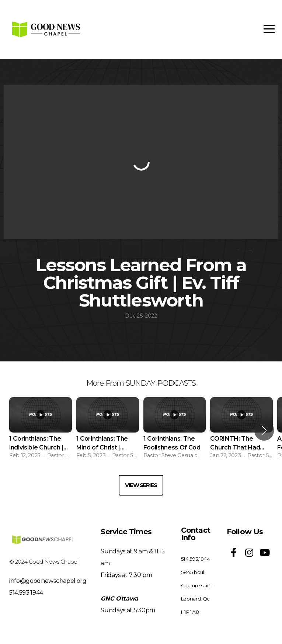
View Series (141, 485)
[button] (264, 430)
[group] (41, 430)
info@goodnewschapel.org (48, 581)
